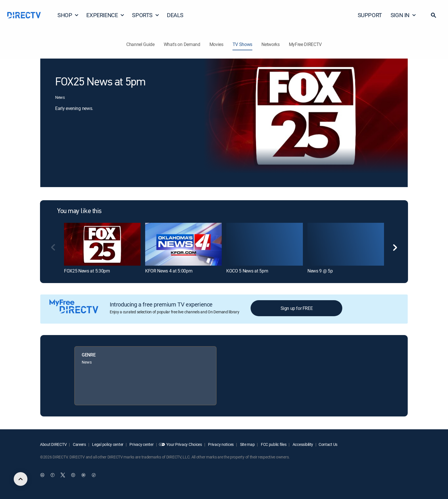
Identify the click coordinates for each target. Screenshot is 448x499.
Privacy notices (221, 444)
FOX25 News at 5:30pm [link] (87, 271)
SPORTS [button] (146, 15)
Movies (216, 44)
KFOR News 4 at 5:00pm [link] (169, 271)
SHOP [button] (68, 15)
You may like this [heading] (79, 211)
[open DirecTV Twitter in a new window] (63, 475)
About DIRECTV (53, 444)
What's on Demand (182, 44)
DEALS (175, 15)
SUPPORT (370, 15)
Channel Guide (140, 44)
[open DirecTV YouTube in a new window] (83, 475)
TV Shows (242, 44)
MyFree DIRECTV (305, 44)
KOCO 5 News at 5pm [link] (247, 271)
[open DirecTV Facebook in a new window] (53, 475)
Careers (79, 444)
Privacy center (141, 444)
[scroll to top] (21, 479)
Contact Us (328, 444)
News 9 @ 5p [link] (320, 271)
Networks (270, 44)
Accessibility (302, 444)
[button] (433, 15)
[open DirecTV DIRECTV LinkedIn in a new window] (42, 475)
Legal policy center (107, 444)
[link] (102, 244)
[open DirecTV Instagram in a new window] (73, 475)
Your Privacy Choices (184, 444)
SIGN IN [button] (403, 15)
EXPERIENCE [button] (105, 15)
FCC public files (273, 444)
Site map (247, 444)
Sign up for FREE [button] (297, 308)
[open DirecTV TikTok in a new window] (94, 475)
